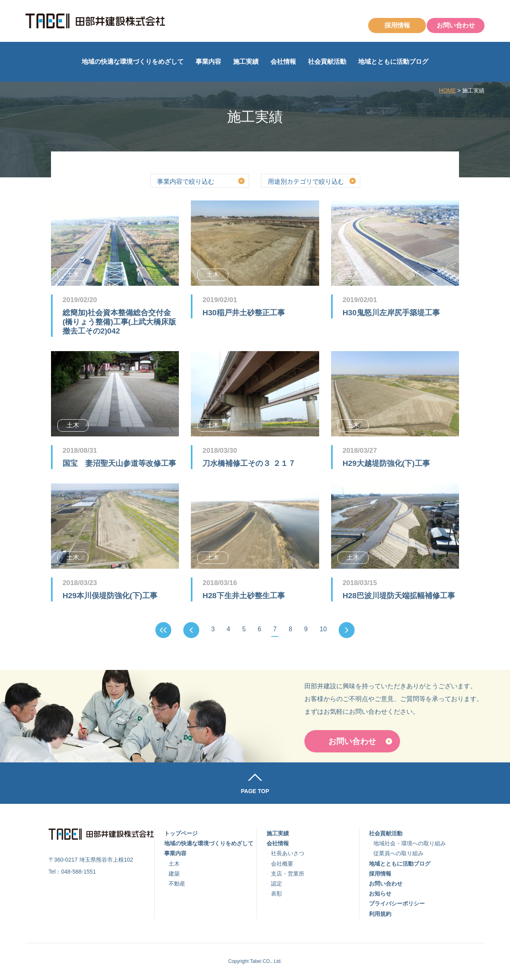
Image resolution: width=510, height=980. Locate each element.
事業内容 (208, 62)
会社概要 (282, 864)
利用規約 (380, 914)
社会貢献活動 (327, 62)
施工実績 (246, 62)
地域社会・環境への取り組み (410, 843)
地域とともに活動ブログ (393, 62)
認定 (277, 884)
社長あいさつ (288, 853)
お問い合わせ (456, 25)
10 (323, 629)
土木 (174, 864)
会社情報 (283, 62)
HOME (447, 90)
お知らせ (380, 894)
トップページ (181, 833)
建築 (174, 874)
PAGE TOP (255, 791)
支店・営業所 (288, 874)
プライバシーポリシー (397, 903)
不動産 (177, 884)
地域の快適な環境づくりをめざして (133, 62)
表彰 (277, 894)
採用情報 (397, 25)
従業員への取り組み (398, 853)
